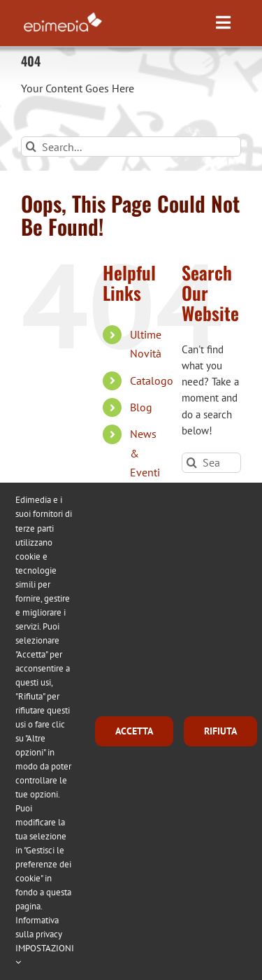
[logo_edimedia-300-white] (63, 15)
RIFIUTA (220, 731)
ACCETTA (134, 731)
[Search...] (131, 147)
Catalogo (152, 381)
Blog (141, 407)
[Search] (31, 147)
